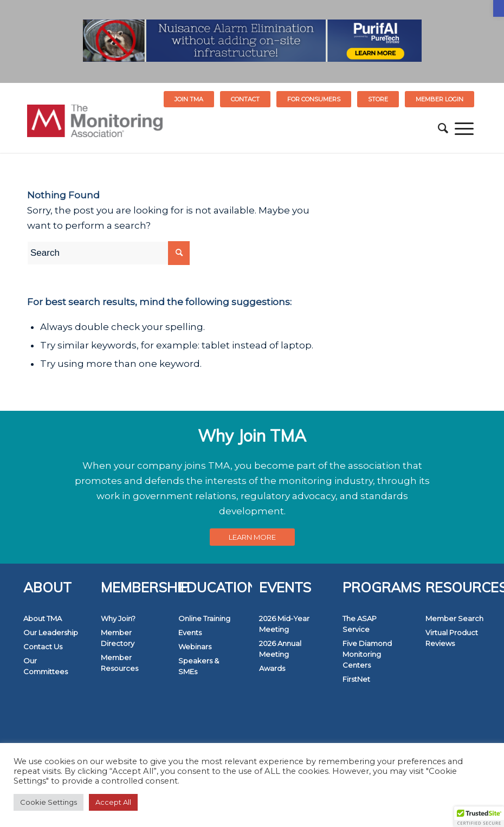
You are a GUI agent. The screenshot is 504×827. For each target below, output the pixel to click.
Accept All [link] (113, 802)
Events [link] (190, 632)
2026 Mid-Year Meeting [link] (284, 624)
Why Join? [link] (118, 618)
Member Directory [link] (118, 638)
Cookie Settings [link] (49, 802)
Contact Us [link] (43, 647)
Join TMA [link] (189, 99)
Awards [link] (272, 668)
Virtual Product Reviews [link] (452, 638)
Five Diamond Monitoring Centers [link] (367, 654)
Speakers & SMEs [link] (199, 666)
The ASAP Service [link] (360, 624)
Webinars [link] (195, 647)
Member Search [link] (454, 618)
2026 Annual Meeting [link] (280, 649)
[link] (499, 8)
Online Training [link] (204, 618)
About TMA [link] (43, 618)
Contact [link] (245, 99)
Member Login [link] (440, 99)
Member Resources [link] (119, 663)
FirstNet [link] (356, 679)
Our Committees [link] (46, 666)
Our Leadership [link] (51, 632)
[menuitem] (189, 99)
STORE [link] (378, 99)
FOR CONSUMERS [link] (314, 99)
